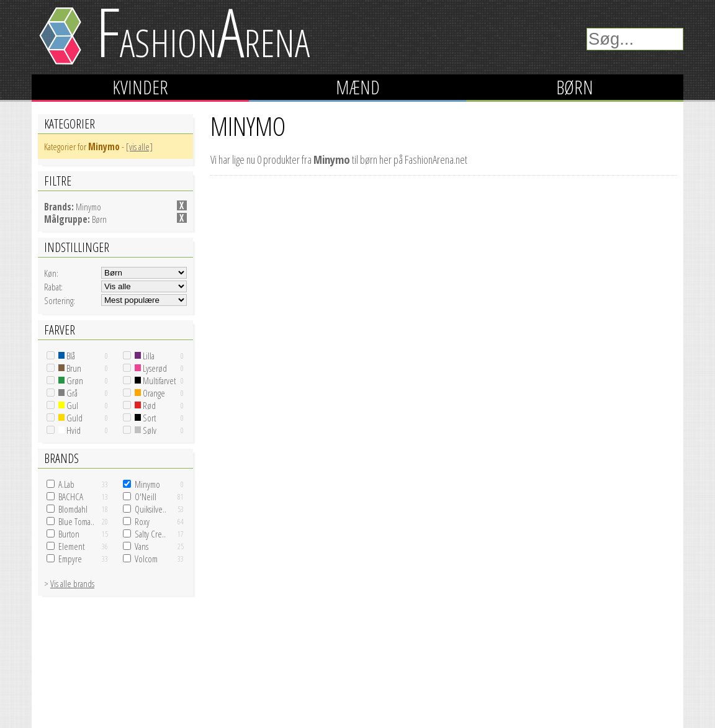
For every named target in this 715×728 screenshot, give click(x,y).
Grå (68, 393)
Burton (69, 534)
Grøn (71, 380)
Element (71, 546)
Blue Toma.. (76, 521)
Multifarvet (155, 380)
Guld (70, 418)
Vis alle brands (72, 583)
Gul (68, 405)
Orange (150, 393)
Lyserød (151, 368)
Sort (145, 418)
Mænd (358, 87)
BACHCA (71, 497)
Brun (70, 368)
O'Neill (146, 497)
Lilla (145, 356)
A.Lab (66, 484)
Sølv (146, 430)
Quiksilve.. (151, 509)
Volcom (146, 559)
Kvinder (140, 87)
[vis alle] (139, 146)
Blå (67, 356)
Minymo (147, 484)
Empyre (70, 559)
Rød (145, 405)
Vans (142, 546)
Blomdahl (73, 509)
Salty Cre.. (150, 534)
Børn (575, 87)
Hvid (70, 430)
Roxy (142, 521)
